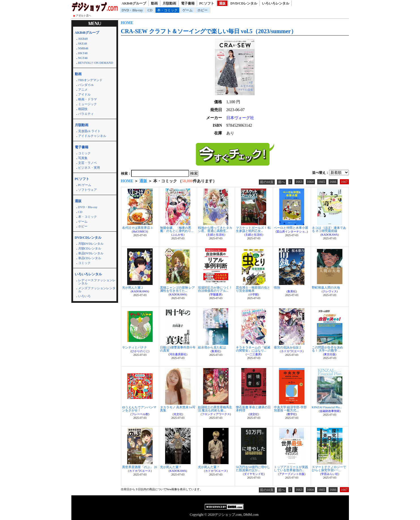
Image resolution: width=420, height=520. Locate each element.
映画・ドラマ (88, 99)
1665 (322, 182)
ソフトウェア (88, 190)
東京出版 (330, 354)
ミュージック (88, 104)
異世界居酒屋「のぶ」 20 (140, 467)
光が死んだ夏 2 (133, 288)
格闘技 (83, 109)
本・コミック (167, 10)
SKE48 (83, 43)
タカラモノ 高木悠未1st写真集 (178, 409)
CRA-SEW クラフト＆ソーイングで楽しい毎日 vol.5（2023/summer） (209, 31)
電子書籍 (188, 3)
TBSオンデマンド (90, 80)
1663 (299, 182)
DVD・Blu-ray (132, 10)
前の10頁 (267, 182)
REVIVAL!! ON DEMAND (96, 63)
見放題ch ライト (89, 131)
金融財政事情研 (330, 411)
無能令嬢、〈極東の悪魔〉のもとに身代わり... (177, 229)
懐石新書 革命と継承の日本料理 (253, 409)
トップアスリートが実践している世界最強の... (291, 469)
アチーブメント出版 (292, 474)
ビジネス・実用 (89, 168)
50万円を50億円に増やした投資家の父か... (253, 469)
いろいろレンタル (276, 3)
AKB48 (83, 39)
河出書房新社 (178, 354)
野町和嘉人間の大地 (326, 288)
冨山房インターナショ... (292, 232)
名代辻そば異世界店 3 (137, 228)
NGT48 (83, 58)
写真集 (83, 158)
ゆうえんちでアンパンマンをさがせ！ (139, 409)
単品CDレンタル (90, 258)
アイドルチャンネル (92, 136)
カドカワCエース (292, 351)
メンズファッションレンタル (97, 290)
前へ (282, 182)
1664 (310, 182)
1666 (333, 182)
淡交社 (254, 414)
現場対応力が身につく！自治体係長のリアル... (215, 289)
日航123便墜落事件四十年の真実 (178, 349)
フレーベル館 (140, 414)
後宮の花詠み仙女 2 (287, 347)
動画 (154, 3)
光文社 (178, 414)
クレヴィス (330, 291)
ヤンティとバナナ (135, 347)
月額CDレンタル (90, 248)
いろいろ (84, 296)
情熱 (277, 288)
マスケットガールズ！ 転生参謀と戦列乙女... (253, 229)
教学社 (292, 414)
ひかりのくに (140, 351)
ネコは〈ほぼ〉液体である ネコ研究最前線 (329, 229)
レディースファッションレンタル (97, 282)
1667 (344, 182)
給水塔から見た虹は (212, 347)
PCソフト (207, 3)
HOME (127, 23)
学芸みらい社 (330, 474)
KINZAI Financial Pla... (327, 407)
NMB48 (83, 48)
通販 (222, 3)
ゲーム (187, 10)
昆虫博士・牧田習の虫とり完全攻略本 (253, 289)
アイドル (84, 94)
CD (150, 10)
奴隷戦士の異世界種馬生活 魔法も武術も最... (215, 409)
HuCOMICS (140, 232)
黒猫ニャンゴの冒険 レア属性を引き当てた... (178, 289)
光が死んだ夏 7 (170, 467)
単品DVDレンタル (91, 253)
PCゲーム (85, 185)
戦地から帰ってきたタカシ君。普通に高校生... (215, 229)
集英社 (292, 291)
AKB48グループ (134, 3)
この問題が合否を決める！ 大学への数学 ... (327, 349)
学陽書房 (216, 294)
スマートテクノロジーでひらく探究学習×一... (329, 469)
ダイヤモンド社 (254, 474)
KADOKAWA (330, 235)
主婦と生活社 (216, 235)
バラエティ (86, 114)
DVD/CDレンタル (244, 3)
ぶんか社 (178, 235)
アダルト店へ (84, 16)
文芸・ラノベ (88, 163)
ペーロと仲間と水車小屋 (291, 228)
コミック (84, 153)
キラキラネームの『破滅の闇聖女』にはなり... (253, 349)
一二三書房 (254, 354)
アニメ (83, 90)
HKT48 (83, 53)
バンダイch (86, 85)
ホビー (202, 10)
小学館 (254, 294)
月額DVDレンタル (91, 244)
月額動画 (169, 3)
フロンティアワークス (216, 414)
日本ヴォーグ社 (240, 118)
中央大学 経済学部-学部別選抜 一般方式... (290, 409)
